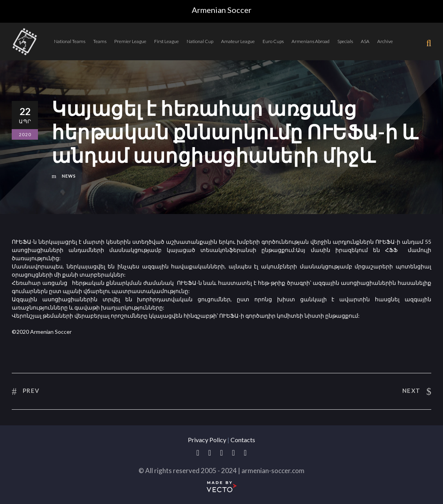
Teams (100, 41)
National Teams (70, 41)
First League (167, 41)
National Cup (200, 41)
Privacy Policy (207, 440)
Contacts (243, 440)
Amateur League (238, 41)
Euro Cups (273, 41)
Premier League (130, 41)
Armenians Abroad (311, 41)
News (69, 176)
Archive (385, 41)
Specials (345, 41)
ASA (365, 41)
